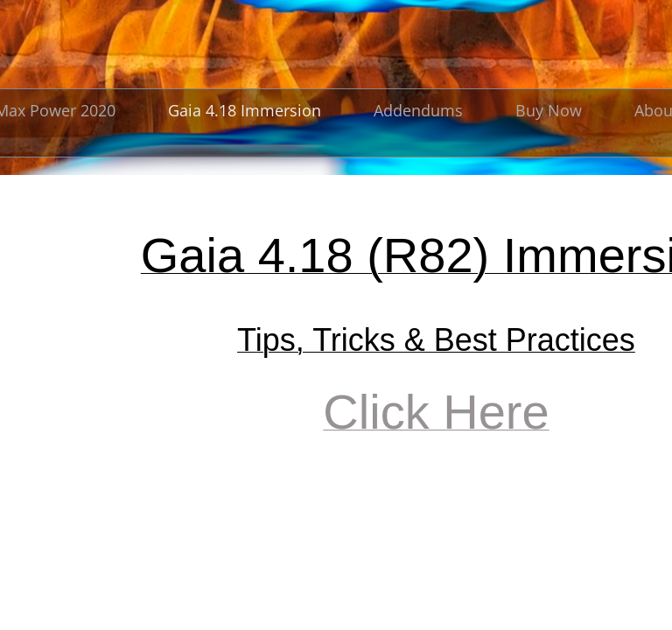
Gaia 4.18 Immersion (245, 110)
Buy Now (549, 110)
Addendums (418, 110)
